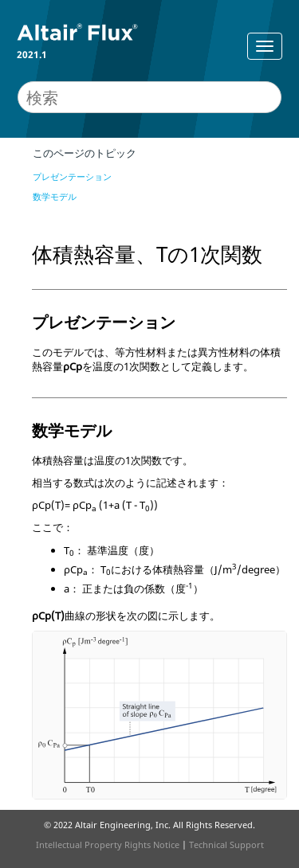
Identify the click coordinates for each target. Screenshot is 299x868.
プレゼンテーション (72, 176)
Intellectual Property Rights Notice (108, 845)
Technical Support (226, 845)
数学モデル (55, 196)
